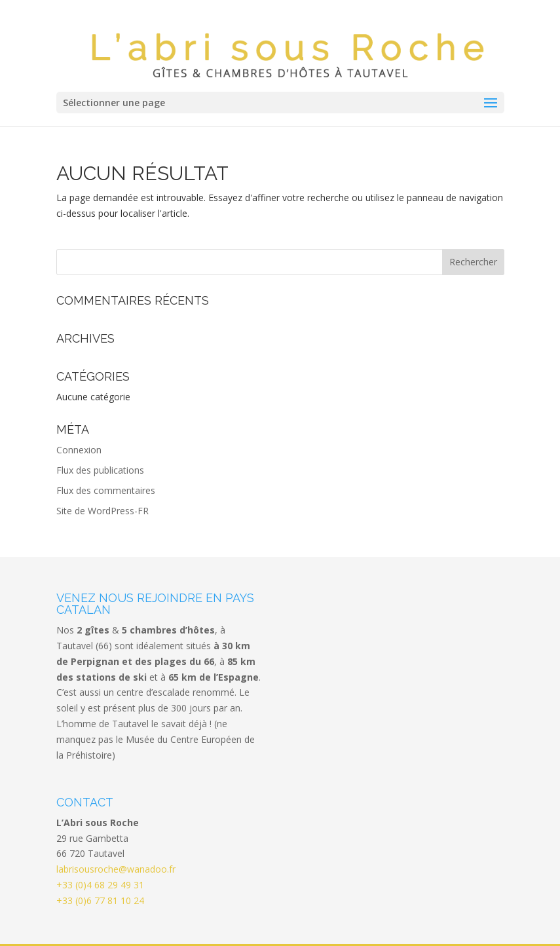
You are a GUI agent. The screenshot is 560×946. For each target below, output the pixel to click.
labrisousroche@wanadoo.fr (116, 832)
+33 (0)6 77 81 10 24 (100, 864)
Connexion (79, 413)
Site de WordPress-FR (103, 474)
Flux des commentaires (106, 454)
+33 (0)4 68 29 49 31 (100, 848)
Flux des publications (100, 433)
